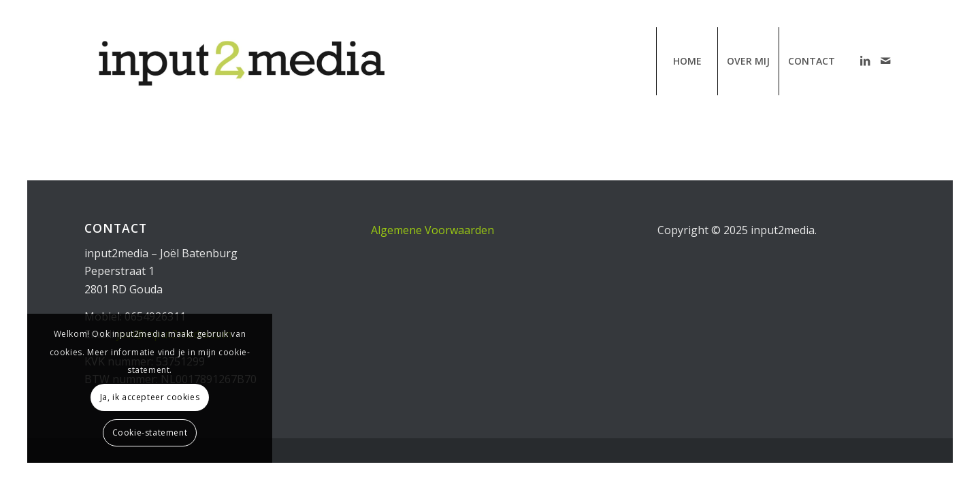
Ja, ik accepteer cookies (150, 397)
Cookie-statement (150, 432)
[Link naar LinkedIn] (865, 61)
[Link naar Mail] (885, 61)
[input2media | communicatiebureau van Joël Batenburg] (240, 61)
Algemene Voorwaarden (432, 230)
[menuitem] (687, 61)
